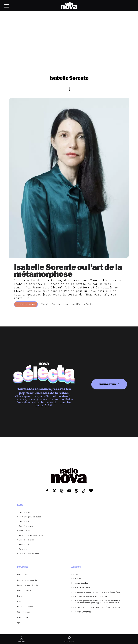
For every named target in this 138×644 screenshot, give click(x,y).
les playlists (26, 526)
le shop (23, 549)
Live (19, 601)
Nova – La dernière (81, 588)
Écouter (26, 304)
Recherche (69, 639)
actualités (24, 531)
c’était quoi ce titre (30, 517)
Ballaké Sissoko (25, 607)
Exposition (22, 617)
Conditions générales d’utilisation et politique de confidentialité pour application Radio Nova (96, 602)
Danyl (20, 596)
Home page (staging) (81, 612)
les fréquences (27, 540)
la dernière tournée (29, 554)
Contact (75, 574)
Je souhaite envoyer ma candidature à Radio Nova (96, 592)
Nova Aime (22, 575)
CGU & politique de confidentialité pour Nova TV (96, 607)
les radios (24, 512)
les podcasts (25, 522)
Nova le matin (24, 591)
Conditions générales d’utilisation (89, 596)
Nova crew (76, 579)
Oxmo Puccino (23, 612)
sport (20, 623)
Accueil (21, 639)
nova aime (24, 545)
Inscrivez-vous (108, 384)
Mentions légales (80, 583)
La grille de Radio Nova (31, 535)
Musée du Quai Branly (28, 585)
